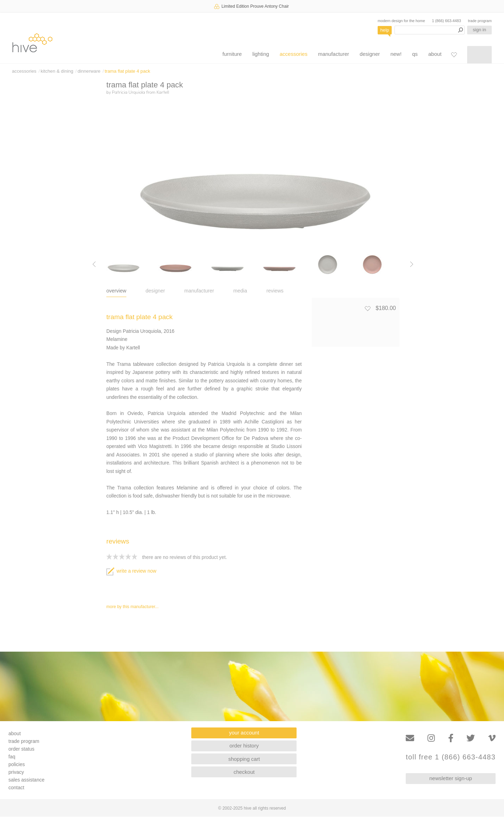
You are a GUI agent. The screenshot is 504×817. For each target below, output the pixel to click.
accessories (294, 54)
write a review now (131, 571)
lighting (261, 54)
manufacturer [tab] (199, 291)
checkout (244, 772)
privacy (16, 772)
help (385, 30)
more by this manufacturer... (132, 607)
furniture (232, 54)
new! (396, 54)
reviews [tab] (275, 291)
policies (17, 764)
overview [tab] (116, 291)
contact (16, 788)
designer (370, 54)
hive (32, 43)
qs (415, 54)
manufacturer (333, 54)
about (435, 54)
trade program (480, 21)
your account (244, 733)
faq (12, 757)
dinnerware (89, 71)
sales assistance (26, 780)
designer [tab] (155, 291)
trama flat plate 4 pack (127, 71)
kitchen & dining (57, 71)
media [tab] (240, 291)
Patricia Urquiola (128, 92)
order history (244, 746)
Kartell (163, 92)
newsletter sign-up (451, 778)
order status (21, 749)
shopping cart (244, 759)
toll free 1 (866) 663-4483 (451, 757)
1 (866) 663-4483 (447, 21)
